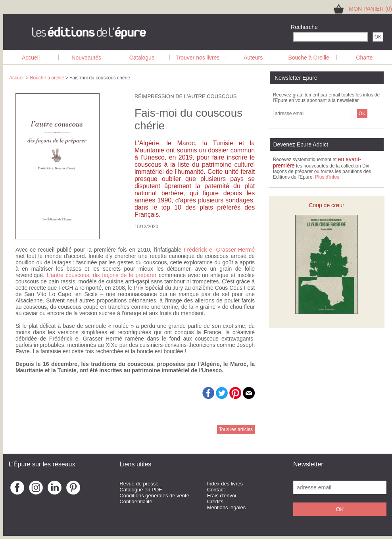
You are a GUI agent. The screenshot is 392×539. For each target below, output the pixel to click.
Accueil (31, 58)
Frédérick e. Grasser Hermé (219, 250)
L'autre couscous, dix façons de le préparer (102, 275)
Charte (364, 58)
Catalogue (142, 58)
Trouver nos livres (198, 58)
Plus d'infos (327, 177)
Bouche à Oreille (309, 58)
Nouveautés (86, 58)
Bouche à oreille (47, 78)
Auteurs (253, 58)
